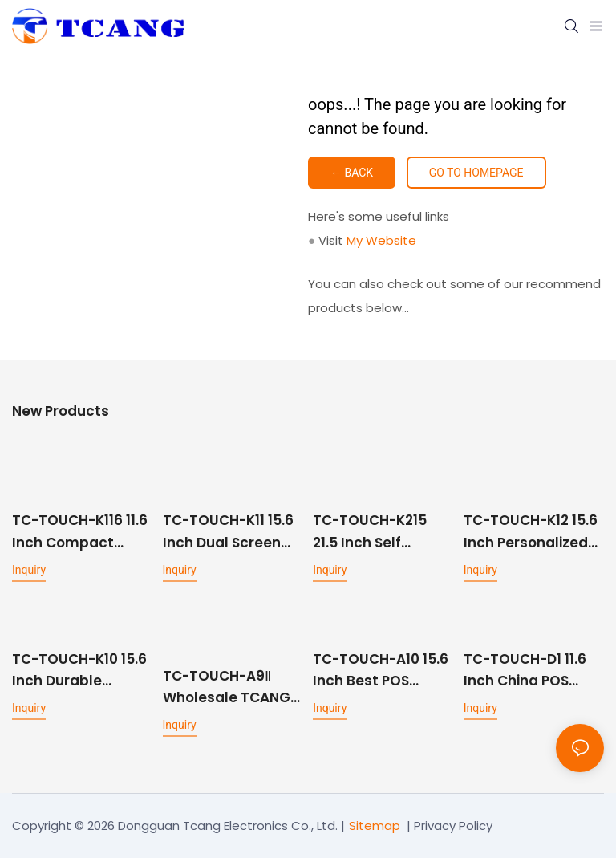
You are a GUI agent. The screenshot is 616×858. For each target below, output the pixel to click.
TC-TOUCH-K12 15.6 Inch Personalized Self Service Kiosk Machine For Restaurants (531, 532)
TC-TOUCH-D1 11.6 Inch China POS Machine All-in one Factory (529, 671)
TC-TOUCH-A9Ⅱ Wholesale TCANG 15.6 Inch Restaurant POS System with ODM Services (227, 687)
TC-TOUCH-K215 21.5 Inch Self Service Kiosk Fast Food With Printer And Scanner (376, 532)
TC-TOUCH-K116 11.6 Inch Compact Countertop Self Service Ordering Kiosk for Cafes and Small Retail (81, 532)
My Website (381, 240)
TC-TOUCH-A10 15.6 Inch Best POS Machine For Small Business (381, 671)
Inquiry (29, 570)
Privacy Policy (453, 825)
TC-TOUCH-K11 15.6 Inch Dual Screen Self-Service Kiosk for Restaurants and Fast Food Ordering (228, 532)
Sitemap (375, 825)
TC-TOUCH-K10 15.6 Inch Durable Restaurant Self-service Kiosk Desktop (79, 671)
